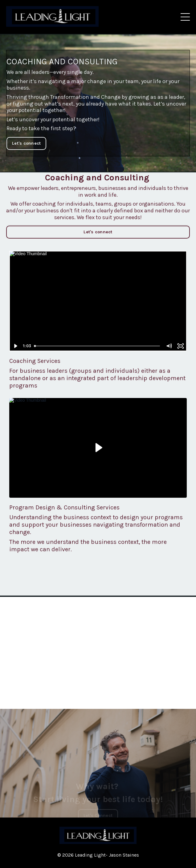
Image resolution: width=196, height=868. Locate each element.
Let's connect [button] (26, 143)
